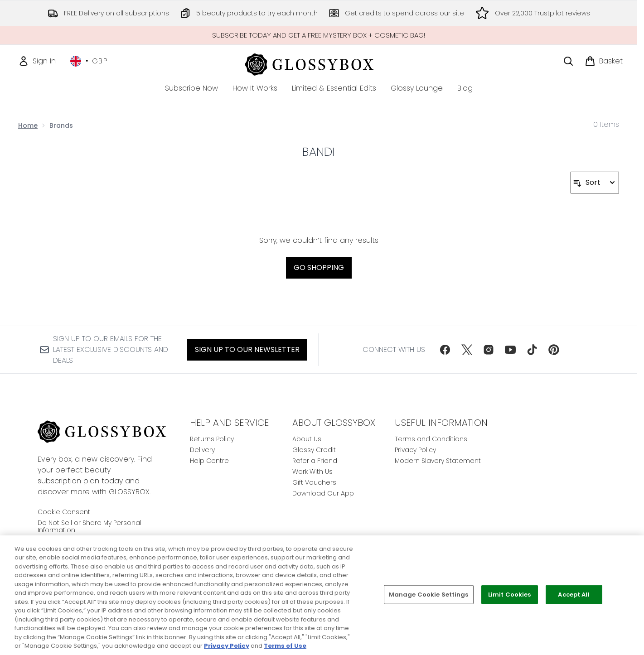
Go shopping (319, 267)
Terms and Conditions (431, 439)
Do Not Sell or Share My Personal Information (90, 526)
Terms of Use (285, 646)
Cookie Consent (64, 512)
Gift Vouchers (314, 482)
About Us (307, 439)
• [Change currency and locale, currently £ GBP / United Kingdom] (89, 61)
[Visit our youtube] (510, 350)
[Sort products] (595, 183)
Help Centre (209, 461)
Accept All (574, 595)
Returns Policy (212, 439)
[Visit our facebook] (445, 350)
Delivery (202, 450)
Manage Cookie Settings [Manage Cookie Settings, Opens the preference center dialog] (429, 595)
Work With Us (312, 472)
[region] (322, 595)
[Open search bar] (568, 61)
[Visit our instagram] (489, 350)
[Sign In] (37, 61)
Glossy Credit (314, 450)
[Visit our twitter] (467, 350)
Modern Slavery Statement (438, 461)
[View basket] (604, 61)
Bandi (318, 152)
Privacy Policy (415, 450)
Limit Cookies (510, 595)
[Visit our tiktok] (532, 350)
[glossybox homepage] (319, 63)
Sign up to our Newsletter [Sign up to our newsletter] (247, 349)
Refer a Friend (315, 461)
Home (28, 125)
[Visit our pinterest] (554, 350)
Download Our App (323, 493)
